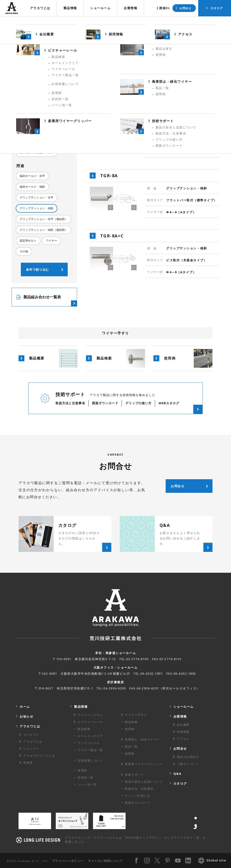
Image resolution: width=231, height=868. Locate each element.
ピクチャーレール (90, 722)
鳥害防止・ (142, 739)
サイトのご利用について (106, 861)
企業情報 (130, 8)
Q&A (177, 774)
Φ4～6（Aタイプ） (32, 118)
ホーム (25, 707)
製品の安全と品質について (144, 782)
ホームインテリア (90, 736)
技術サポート (134, 775)
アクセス (183, 739)
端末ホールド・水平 (32, 176)
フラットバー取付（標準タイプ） (41, 142)
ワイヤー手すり (136, 715)
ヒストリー (31, 749)
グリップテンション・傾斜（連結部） (44, 230)
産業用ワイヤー (144, 764)
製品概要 (147, 22)
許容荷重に (90, 761)
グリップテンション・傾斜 (37, 208)
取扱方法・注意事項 (139, 789)
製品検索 (177, 22)
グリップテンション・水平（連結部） (44, 219)
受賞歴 (28, 763)
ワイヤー (52, 241)
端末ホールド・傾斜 (32, 187)
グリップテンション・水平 (37, 197)
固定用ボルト (28, 241)
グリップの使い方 (138, 796)
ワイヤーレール (89, 743)
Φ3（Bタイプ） (30, 107)
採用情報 (183, 732)
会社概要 (183, 725)
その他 (24, 251)
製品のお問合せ (188, 757)
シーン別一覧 (87, 784)
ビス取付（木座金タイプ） (37, 152)
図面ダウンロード (138, 803)
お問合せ (185, 8)
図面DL (165, 8)
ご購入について (188, 764)
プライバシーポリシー (68, 861)
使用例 (204, 22)
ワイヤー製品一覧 (90, 750)
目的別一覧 (86, 777)
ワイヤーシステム (90, 715)
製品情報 (70, 8)
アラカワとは (40, 8)
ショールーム (100, 8)
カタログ (217, 8)
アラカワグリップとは (39, 756)
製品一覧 (131, 746)
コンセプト (31, 735)
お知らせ (26, 716)
